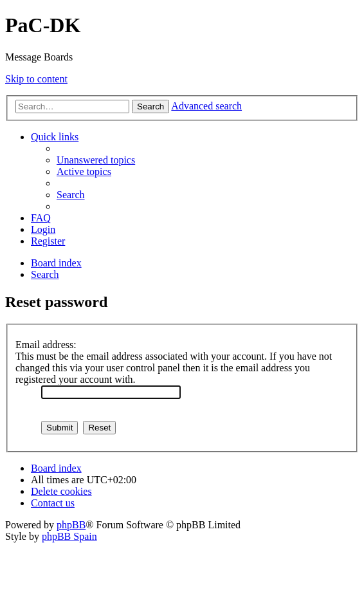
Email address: (46, 345)
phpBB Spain (69, 536)
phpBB (71, 525)
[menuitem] (96, 160)
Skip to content (36, 79)
